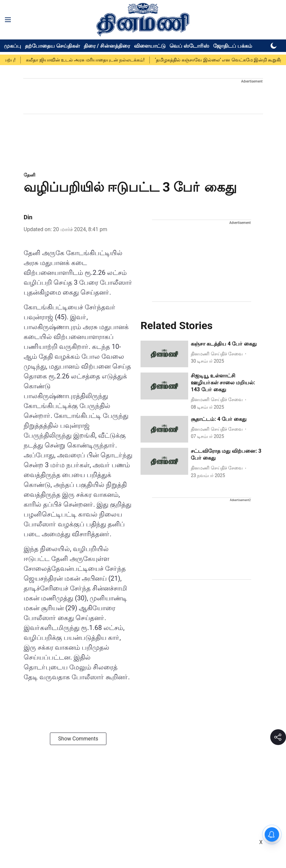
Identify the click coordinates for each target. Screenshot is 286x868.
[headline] (227, 344)
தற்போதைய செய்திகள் (52, 46)
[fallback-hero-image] (164, 354)
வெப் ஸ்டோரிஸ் (189, 46)
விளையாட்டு (150, 46)
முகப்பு (12, 46)
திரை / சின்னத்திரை (107, 46)
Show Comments (78, 739)
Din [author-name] (28, 217)
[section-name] (30, 175)
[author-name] (218, 354)
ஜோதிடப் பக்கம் (233, 46)
